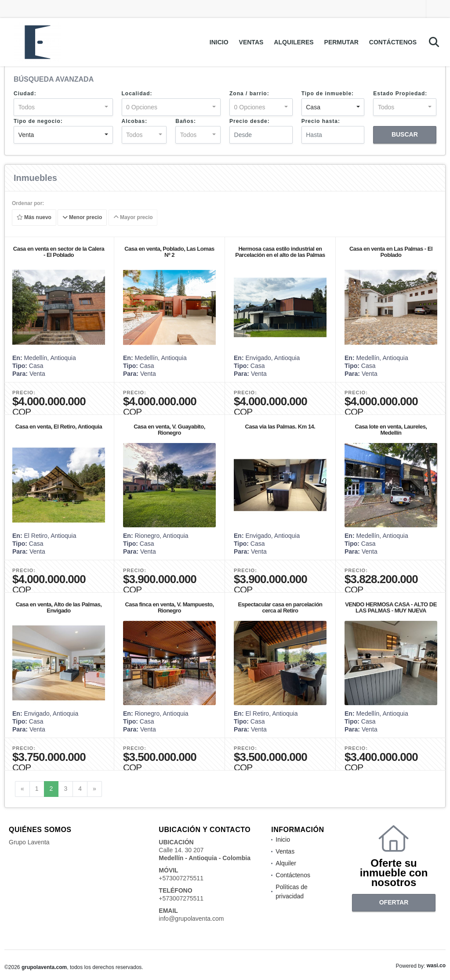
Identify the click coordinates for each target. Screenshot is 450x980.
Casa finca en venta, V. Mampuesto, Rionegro (169, 607)
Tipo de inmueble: (328, 94)
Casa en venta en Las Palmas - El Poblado (391, 252)
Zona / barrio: (249, 94)
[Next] (94, 789)
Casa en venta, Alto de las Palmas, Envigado (59, 607)
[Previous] (22, 789)
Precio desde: (250, 121)
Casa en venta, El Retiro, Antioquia (59, 427)
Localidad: (137, 94)
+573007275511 (181, 878)
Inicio (219, 42)
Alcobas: (135, 121)
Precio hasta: (321, 121)
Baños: (186, 121)
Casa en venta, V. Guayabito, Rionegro (169, 430)
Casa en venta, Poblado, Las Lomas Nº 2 (169, 252)
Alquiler (286, 863)
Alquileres (294, 42)
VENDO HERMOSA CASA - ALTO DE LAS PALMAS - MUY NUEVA (391, 607)
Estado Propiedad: (400, 94)
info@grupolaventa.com (191, 919)
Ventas (251, 42)
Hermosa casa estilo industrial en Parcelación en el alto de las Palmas (280, 252)
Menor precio (82, 218)
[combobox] (63, 107)
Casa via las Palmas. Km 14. (280, 427)
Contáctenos (393, 42)
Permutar (341, 42)
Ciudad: (25, 94)
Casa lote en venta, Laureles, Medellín (391, 430)
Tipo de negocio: (38, 121)
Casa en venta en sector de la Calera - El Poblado (59, 252)
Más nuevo (34, 218)
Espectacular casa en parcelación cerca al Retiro (280, 607)
